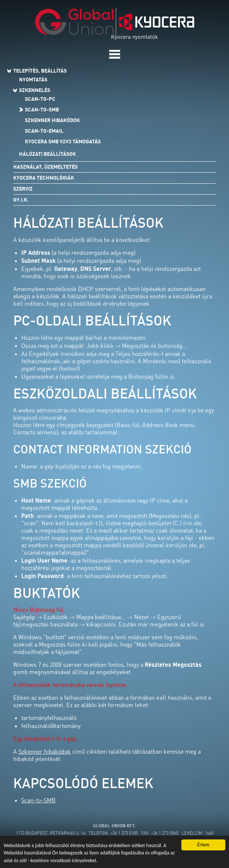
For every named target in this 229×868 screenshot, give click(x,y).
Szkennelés (35, 90)
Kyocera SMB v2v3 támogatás (63, 141)
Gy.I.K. (21, 200)
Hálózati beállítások (47, 154)
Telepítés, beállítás (40, 71)
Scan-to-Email (44, 131)
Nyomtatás (33, 80)
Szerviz (23, 189)
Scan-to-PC (40, 99)
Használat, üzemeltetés (45, 167)
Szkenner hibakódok (52, 120)
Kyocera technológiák (44, 178)
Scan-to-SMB (42, 110)
